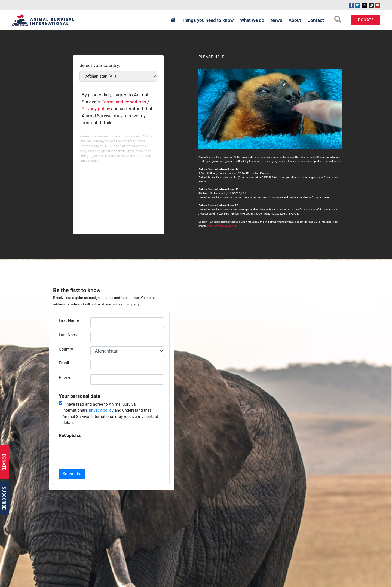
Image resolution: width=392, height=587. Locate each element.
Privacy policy (96, 109)
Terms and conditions (124, 102)
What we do (252, 20)
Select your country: (100, 65)
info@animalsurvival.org (222, 226)
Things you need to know (208, 20)
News (276, 20)
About (295, 20)
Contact (316, 20)
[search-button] (338, 19)
